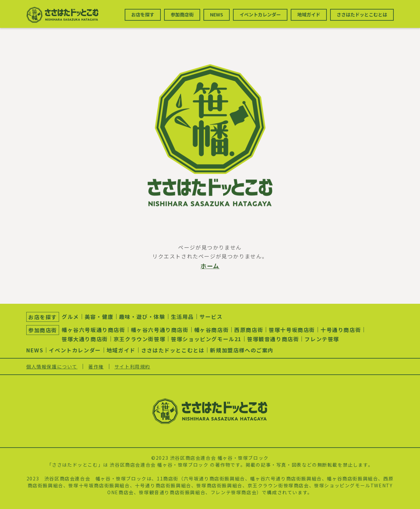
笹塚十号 (78, 485)
